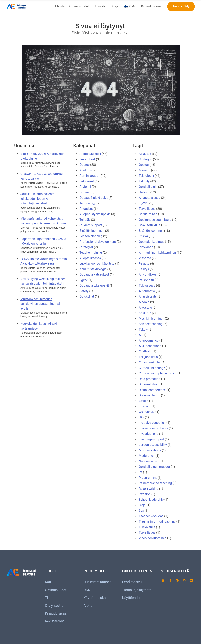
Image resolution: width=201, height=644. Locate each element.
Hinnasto (100, 6)
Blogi (114, 6)
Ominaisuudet (79, 6)
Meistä (60, 6)
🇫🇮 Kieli (129, 6)
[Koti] (17, 6)
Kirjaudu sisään (152, 6)
